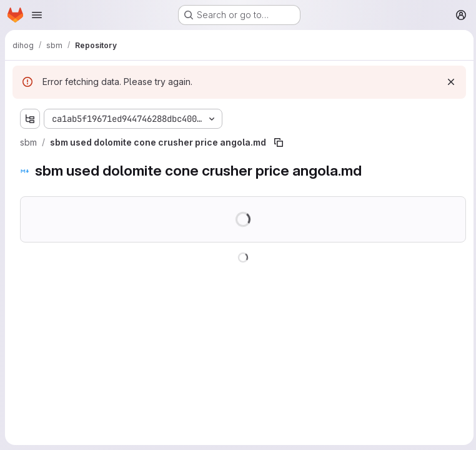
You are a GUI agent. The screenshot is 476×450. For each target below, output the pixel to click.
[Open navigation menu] (37, 15)
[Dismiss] (449, 82)
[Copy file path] (279, 142)
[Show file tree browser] (30, 119)
